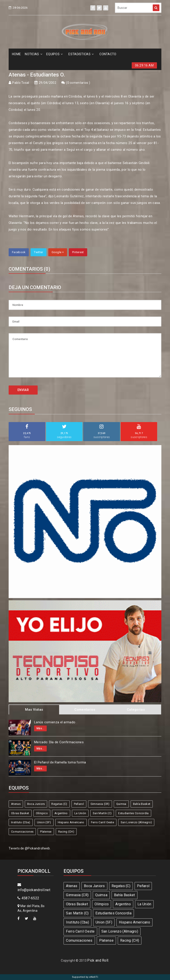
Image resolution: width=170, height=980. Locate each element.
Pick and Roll (98, 960)
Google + (58, 252)
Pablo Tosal (21, 83)
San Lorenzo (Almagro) (136, 822)
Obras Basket (20, 813)
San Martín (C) (102, 813)
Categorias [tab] (136, 710)
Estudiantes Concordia (133, 813)
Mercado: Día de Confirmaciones (59, 742)
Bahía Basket (142, 804)
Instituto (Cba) (21, 822)
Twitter (38, 252)
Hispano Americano (71, 822)
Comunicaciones (22, 832)
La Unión (80, 813)
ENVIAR (23, 390)
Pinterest (78, 252)
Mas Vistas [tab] (34, 710)
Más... (40, 728)
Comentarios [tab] (85, 710)
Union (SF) (44, 822)
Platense (46, 832)
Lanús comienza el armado (55, 722)
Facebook (19, 252)
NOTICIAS (34, 54)
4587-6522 (28, 898)
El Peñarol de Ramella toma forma (60, 762)
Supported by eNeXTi (85, 977)
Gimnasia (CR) (100, 804)
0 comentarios (78, 83)
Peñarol (79, 804)
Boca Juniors (36, 804)
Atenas (16, 804)
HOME (16, 54)
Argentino (61, 813)
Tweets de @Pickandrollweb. (30, 848)
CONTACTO (108, 54)
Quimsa (121, 804)
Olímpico (42, 813)
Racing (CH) (66, 832)
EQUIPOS (54, 54)
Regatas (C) (59, 804)
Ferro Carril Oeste (102, 822)
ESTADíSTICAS (81, 54)
